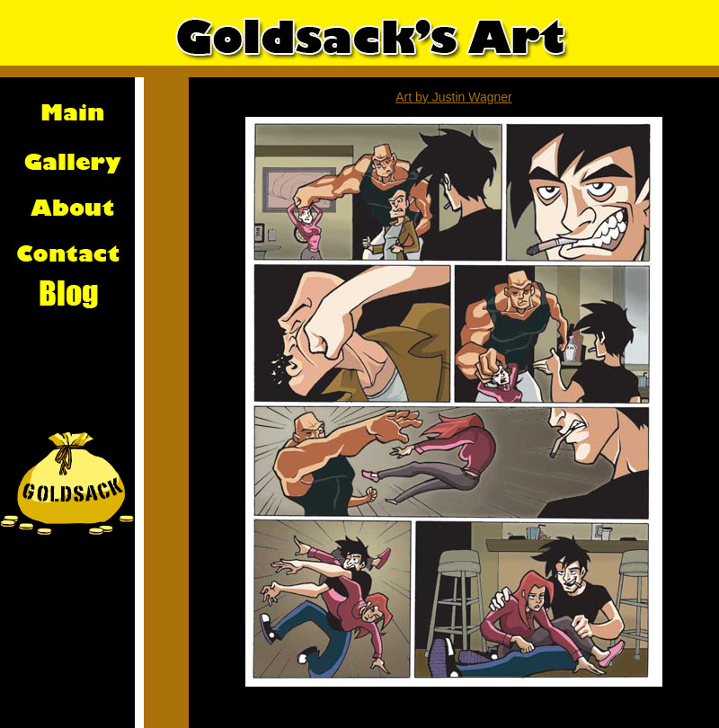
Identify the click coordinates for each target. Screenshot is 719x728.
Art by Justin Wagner (453, 97)
